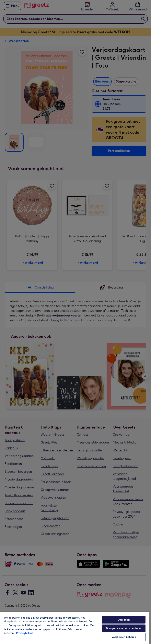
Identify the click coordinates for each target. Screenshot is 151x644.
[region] (75, 628)
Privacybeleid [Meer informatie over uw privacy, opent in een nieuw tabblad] (24, 633)
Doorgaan (124, 620)
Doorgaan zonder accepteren (124, 628)
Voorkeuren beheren (124, 637)
